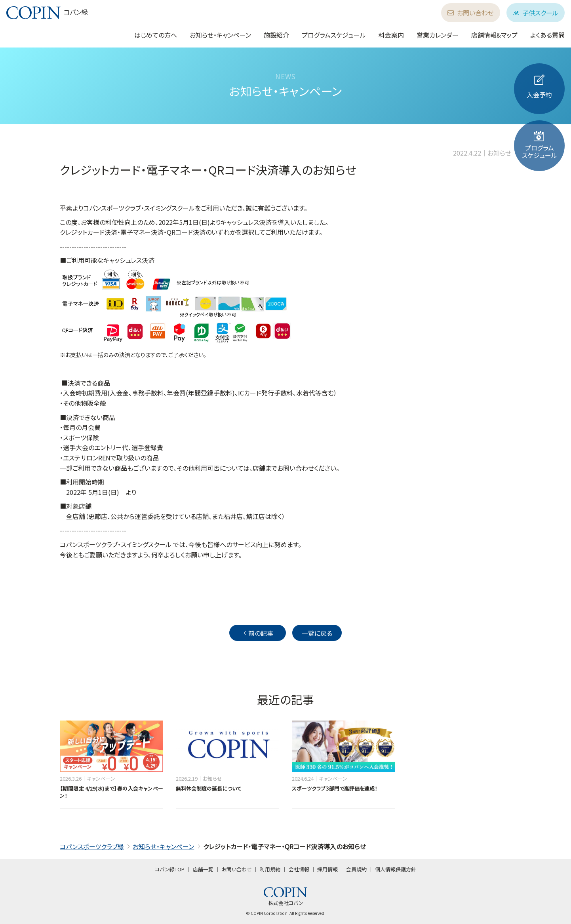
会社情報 (299, 869)
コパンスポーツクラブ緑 (92, 846)
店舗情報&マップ (494, 35)
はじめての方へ (156, 35)
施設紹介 (276, 35)
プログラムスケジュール (334, 35)
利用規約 (270, 869)
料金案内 (391, 35)
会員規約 (356, 869)
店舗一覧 (203, 869)
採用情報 (327, 869)
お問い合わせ (471, 13)
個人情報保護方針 (396, 869)
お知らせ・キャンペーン (220, 35)
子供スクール (536, 13)
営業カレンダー (438, 35)
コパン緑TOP (170, 869)
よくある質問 (547, 35)
